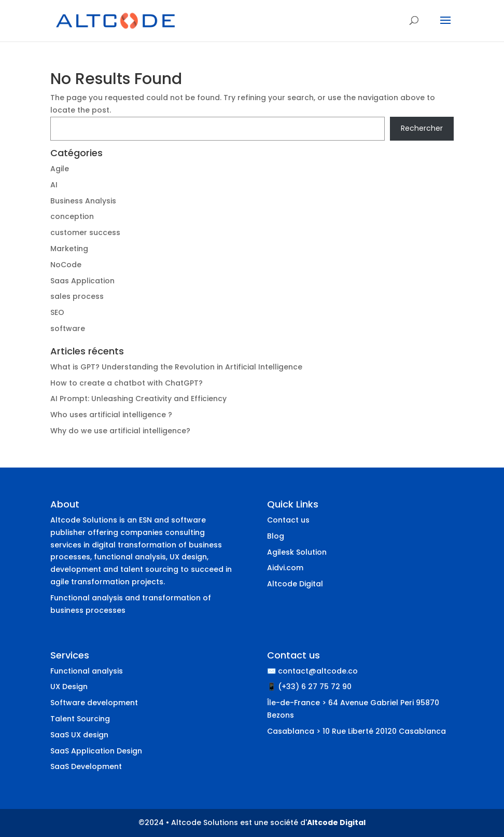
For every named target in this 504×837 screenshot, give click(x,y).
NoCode (66, 265)
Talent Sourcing (80, 719)
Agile (60, 169)
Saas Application (82, 281)
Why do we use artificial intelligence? (120, 431)
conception (72, 216)
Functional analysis (87, 671)
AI (54, 185)
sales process (77, 296)
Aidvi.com (285, 568)
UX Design (69, 687)
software (68, 328)
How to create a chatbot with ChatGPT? (127, 383)
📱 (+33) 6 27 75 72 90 (309, 687)
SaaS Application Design (96, 751)
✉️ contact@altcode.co (312, 671)
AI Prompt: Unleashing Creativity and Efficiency (138, 399)
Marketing (69, 249)
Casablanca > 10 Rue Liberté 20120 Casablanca (356, 731)
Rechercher (422, 128)
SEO (57, 312)
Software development (94, 703)
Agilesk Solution (297, 552)
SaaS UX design (79, 735)
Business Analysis (83, 201)
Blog (276, 536)
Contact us (288, 520)
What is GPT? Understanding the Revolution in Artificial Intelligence (176, 367)
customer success (85, 232)
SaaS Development (86, 766)
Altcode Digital (295, 584)
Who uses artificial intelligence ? (111, 415)
